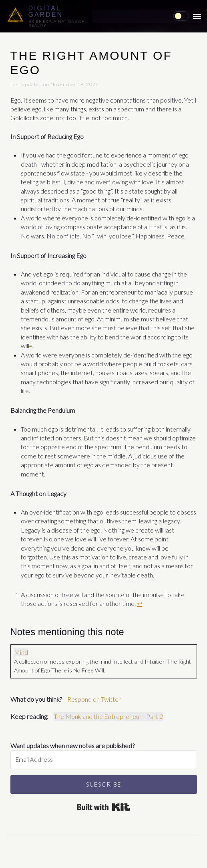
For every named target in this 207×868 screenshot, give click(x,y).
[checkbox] (181, 16)
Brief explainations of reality (56, 23)
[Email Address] (104, 760)
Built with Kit (103, 807)
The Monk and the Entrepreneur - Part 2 (108, 716)
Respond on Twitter (94, 699)
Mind (21, 652)
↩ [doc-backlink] (140, 603)
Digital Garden (46, 11)
